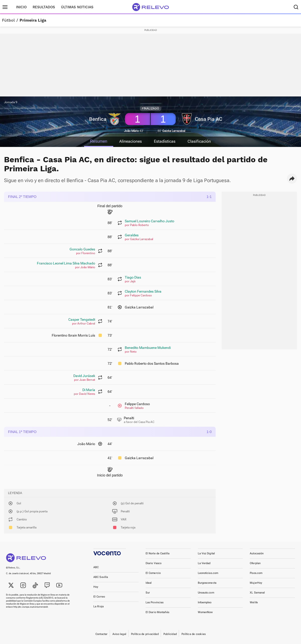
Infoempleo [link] (205, 602)
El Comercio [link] (153, 573)
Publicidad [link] (170, 634)
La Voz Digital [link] (206, 553)
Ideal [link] (149, 583)
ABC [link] (96, 567)
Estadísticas (165, 141)
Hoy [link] (96, 587)
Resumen (98, 141)
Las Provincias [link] (155, 602)
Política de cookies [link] (194, 634)
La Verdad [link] (204, 563)
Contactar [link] (102, 634)
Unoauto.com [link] (206, 593)
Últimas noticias (77, 7)
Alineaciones (131, 141)
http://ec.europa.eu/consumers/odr (31, 607)
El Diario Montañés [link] (157, 612)
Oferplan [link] (255, 563)
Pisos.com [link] (256, 573)
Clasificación (199, 141)
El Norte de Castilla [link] (158, 553)
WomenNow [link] (205, 612)
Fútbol (8, 20)
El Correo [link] (99, 597)
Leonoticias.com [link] (208, 573)
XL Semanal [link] (257, 593)
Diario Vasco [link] (154, 563)
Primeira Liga (33, 20)
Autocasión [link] (257, 553)
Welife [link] (254, 602)
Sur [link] (148, 593)
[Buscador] (296, 7)
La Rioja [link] (99, 606)
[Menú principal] (5, 7)
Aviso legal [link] (119, 634)
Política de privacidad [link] (145, 634)
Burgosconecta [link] (207, 583)
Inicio (21, 7)
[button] (292, 179)
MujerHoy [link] (256, 583)
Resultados (44, 7)
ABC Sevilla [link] (101, 577)
